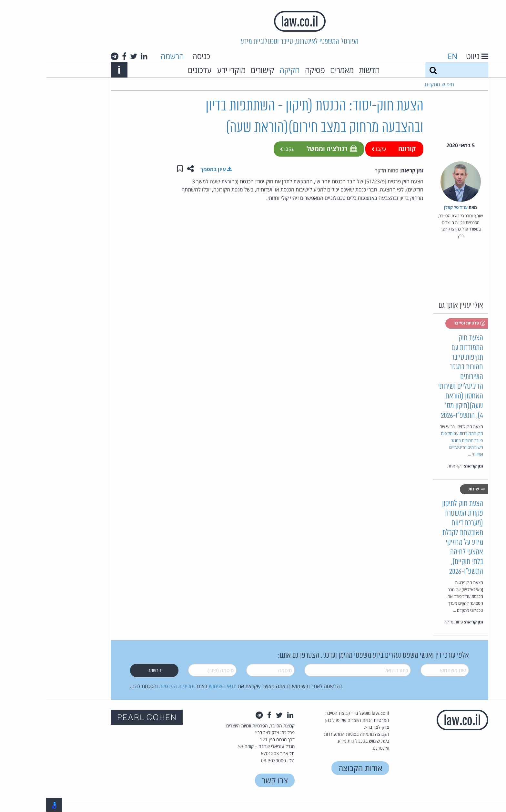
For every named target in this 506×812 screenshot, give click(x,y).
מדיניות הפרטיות (130, 686)
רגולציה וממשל (285, 148)
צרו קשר (228, 780)
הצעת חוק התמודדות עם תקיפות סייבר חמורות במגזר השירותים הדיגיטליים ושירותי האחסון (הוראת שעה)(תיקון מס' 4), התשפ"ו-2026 (414, 377)
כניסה (155, 56)
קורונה (360, 148)
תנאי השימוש (176, 686)
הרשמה (126, 56)
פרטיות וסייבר (423, 323)
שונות (430, 489)
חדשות (323, 70)
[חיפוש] (387, 70)
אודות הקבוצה (314, 768)
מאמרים (295, 70)
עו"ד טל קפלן (409, 207)
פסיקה (268, 70)
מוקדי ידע (185, 70)
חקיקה (243, 70)
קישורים (216, 70)
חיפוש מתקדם (393, 84)
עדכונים (153, 70)
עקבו (332, 149)
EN (406, 56)
